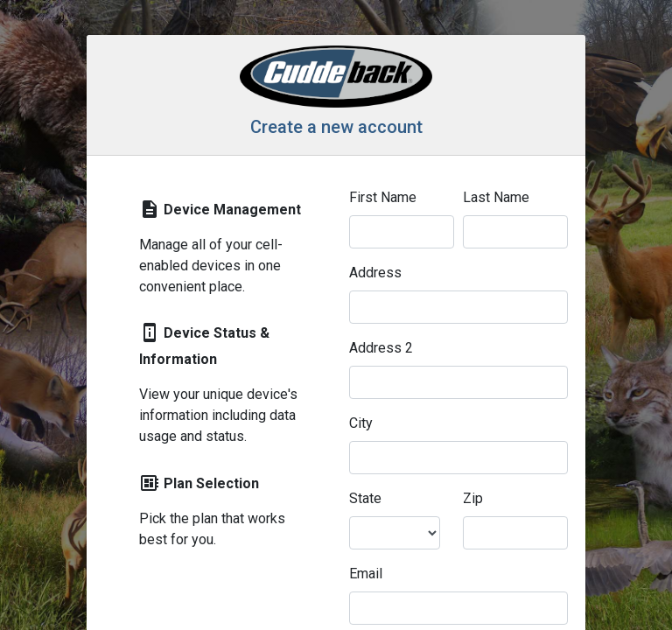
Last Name (496, 197)
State (365, 498)
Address (375, 273)
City (361, 423)
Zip (473, 498)
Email (366, 574)
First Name (383, 197)
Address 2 (381, 348)
